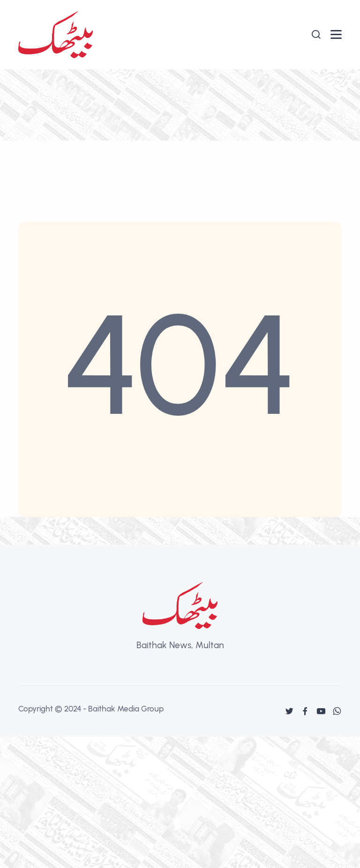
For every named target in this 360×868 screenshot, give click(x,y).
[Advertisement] (180, 140)
